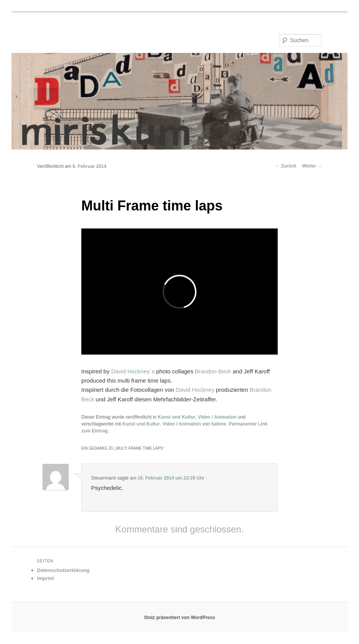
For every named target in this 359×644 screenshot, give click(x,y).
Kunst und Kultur (176, 417)
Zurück (286, 166)
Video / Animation (217, 417)
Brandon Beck (213, 371)
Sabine (218, 424)
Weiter (312, 166)
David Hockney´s (133, 371)
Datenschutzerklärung (63, 570)
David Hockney (195, 390)
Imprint (46, 578)
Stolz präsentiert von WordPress (179, 618)
